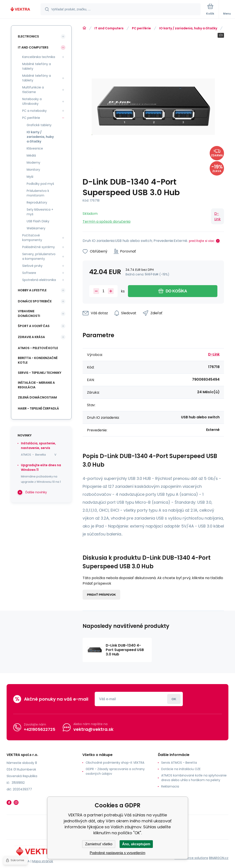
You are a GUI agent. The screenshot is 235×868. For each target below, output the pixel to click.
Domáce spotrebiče (35, 301)
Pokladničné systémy (39, 247)
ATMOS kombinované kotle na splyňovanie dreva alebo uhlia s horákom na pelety (194, 778)
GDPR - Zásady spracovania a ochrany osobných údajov (115, 771)
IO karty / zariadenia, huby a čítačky (188, 28)
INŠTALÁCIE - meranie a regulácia (36, 385)
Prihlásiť (174, 699)
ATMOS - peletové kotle (38, 348)
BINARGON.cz (219, 858)
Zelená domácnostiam (37, 397)
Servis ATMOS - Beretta (179, 763)
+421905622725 (40, 729)
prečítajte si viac (202, 241)
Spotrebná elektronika (39, 280)
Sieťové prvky (32, 266)
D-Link (217, 216)
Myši (30, 177)
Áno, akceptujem (136, 844)
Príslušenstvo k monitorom (38, 193)
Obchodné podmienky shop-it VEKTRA (115, 763)
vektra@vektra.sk (93, 729)
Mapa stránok (43, 861)
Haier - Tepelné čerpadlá (38, 408)
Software (29, 273)
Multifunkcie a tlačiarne (33, 90)
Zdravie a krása (31, 337)
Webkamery (36, 228)
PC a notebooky (34, 111)
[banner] (20, 10)
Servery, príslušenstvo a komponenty (39, 256)
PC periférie (141, 28)
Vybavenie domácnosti (29, 313)
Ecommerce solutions (191, 858)
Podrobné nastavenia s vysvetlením (117, 853)
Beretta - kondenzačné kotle (38, 360)
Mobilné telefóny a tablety (37, 66)
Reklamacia (170, 786)
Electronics (28, 36)
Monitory (33, 170)
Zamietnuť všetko (99, 844)
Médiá (31, 155)
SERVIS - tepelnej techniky (40, 373)
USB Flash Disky (38, 221)
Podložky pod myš (40, 184)
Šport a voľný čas (34, 326)
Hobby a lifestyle (32, 290)
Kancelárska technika (39, 57)
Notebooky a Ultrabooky (32, 101)
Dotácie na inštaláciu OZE (181, 769)
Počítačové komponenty (32, 238)
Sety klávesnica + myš (40, 212)
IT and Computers (109, 28)
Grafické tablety (39, 125)
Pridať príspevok (101, 595)
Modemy (33, 163)
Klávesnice (35, 148)
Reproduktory (37, 202)
